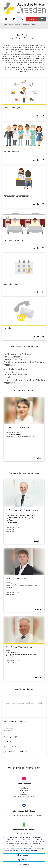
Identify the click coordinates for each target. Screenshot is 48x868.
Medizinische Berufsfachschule (24, 797)
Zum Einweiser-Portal (24, 834)
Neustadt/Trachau (24, 790)
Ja (14, 709)
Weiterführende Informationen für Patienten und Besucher (24, 815)
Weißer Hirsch (24, 794)
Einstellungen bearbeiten (24, 864)
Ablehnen (24, 860)
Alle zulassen (24, 855)
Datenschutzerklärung (31, 851)
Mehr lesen (38, 116)
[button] (24, 737)
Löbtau (24, 792)
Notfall (32, 19)
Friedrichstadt (24, 788)
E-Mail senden (10, 531)
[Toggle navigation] (42, 19)
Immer (34, 709)
